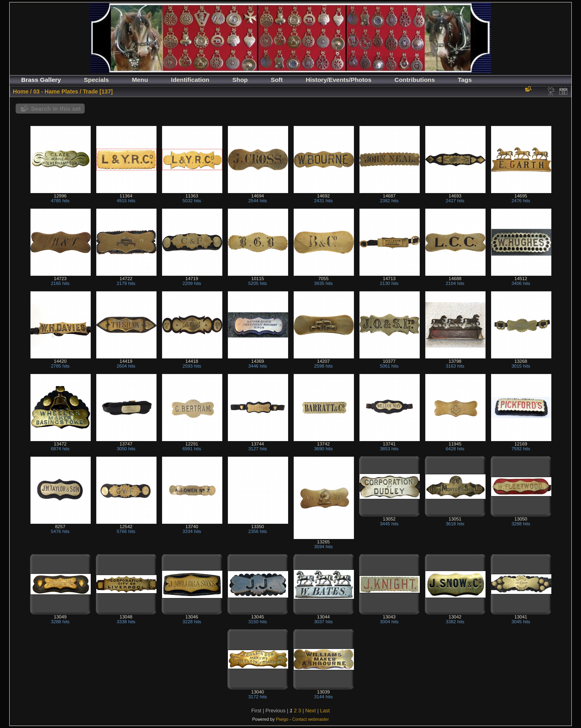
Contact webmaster (310, 719)
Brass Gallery (41, 80)
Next (311, 711)
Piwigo (282, 719)
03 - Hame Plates (56, 92)
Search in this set (56, 109)
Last (325, 711)
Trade (91, 92)
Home (21, 92)
